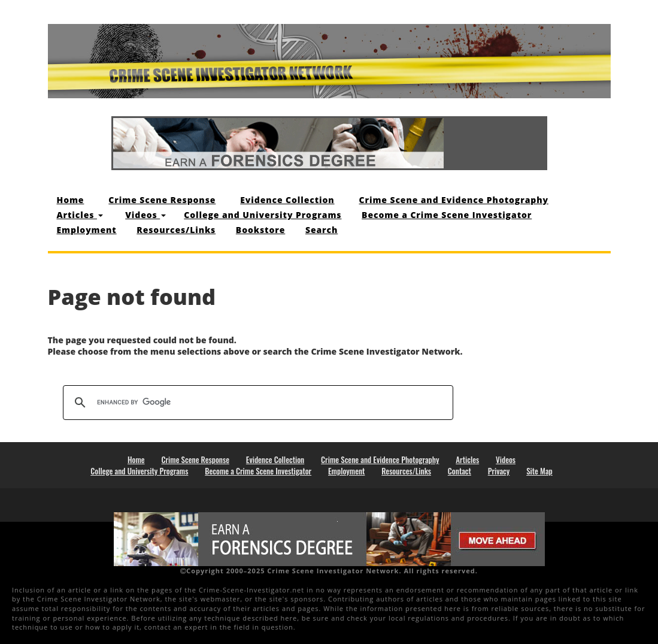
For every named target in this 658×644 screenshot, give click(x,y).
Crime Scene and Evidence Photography (454, 200)
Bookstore (260, 230)
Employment (87, 230)
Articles (80, 215)
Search (322, 230)
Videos (145, 215)
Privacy (499, 471)
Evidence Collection (287, 200)
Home (71, 200)
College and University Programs (263, 215)
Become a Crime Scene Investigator (447, 215)
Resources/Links (176, 230)
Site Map (539, 471)
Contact (460, 471)
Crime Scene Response (162, 200)
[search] (256, 403)
